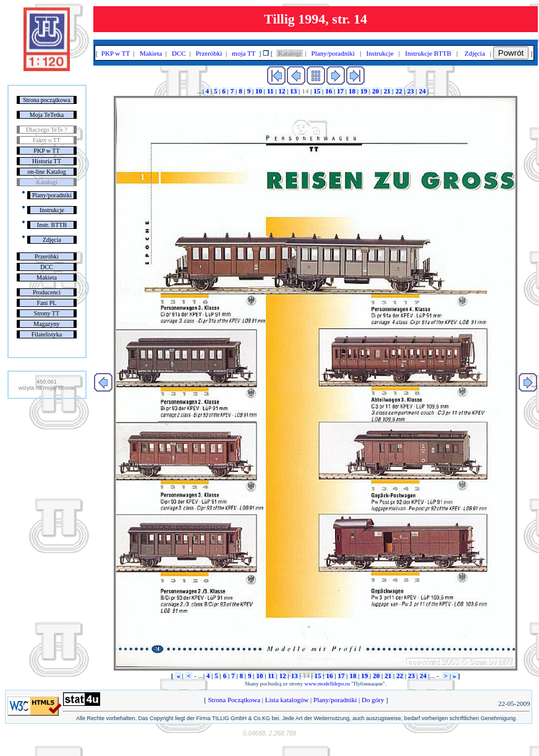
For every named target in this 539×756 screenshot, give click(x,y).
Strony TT (47, 313)
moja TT (244, 53)
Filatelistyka (47, 334)
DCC (47, 267)
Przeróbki (47, 256)
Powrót (511, 53)
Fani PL (46, 303)
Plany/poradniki (52, 195)
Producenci (47, 292)
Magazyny (46, 324)
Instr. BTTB (52, 225)
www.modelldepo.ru (327, 684)
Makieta (47, 277)
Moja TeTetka (47, 115)
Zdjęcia (52, 240)
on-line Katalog (46, 172)
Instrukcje (52, 210)
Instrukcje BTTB (428, 53)
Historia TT (47, 161)
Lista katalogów (287, 700)
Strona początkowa (46, 100)
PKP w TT (46, 151)
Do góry (373, 700)
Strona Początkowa (234, 700)
